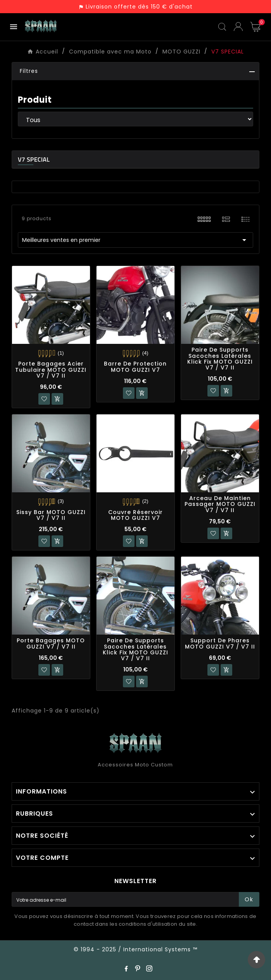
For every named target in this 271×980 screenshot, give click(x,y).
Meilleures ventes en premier (135, 240)
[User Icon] (238, 27)
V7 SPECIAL (34, 159)
